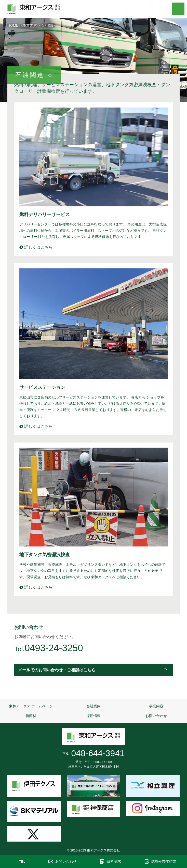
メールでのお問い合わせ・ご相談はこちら (57, 670)
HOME (13, 25)
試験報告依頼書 (164, 862)
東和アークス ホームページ (31, 706)
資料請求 (114, 862)
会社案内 (93, 706)
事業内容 (30, 25)
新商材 (31, 716)
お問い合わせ (156, 716)
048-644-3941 (98, 753)
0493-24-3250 (54, 648)
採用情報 (93, 716)
